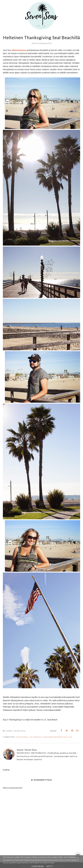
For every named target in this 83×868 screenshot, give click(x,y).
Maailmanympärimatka (55, 737)
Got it (50, 866)
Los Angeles (35, 737)
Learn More (38, 866)
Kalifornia (22, 737)
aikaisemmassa (19, 50)
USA (70, 737)
